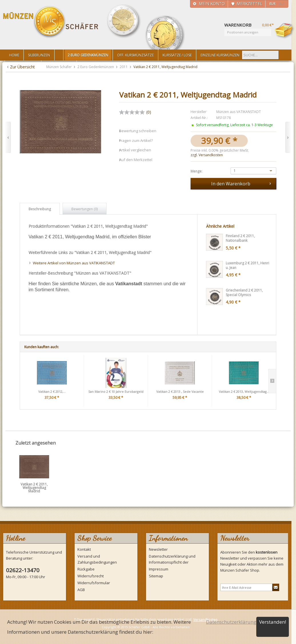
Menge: (196, 171)
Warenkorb (285, 31)
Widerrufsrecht (91, 576)
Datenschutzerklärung (231, 622)
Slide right (272, 381)
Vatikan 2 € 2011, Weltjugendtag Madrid (34, 486)
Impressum (159, 569)
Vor (288, 137)
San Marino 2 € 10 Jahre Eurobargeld (116, 392)
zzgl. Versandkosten (207, 155)
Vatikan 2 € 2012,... (52, 392)
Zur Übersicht (22, 67)
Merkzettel (249, 4)
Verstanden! (273, 622)
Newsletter (158, 549)
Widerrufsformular (94, 583)
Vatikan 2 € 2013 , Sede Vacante (180, 392)
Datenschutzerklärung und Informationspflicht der (172, 559)
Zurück (8, 137)
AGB (81, 590)
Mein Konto (212, 4)
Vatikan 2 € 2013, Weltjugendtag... (244, 392)
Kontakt (84, 549)
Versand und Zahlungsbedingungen (97, 559)
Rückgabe (86, 569)
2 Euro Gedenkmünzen (96, 67)
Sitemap (156, 576)
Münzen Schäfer (51, 22)
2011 (124, 67)
